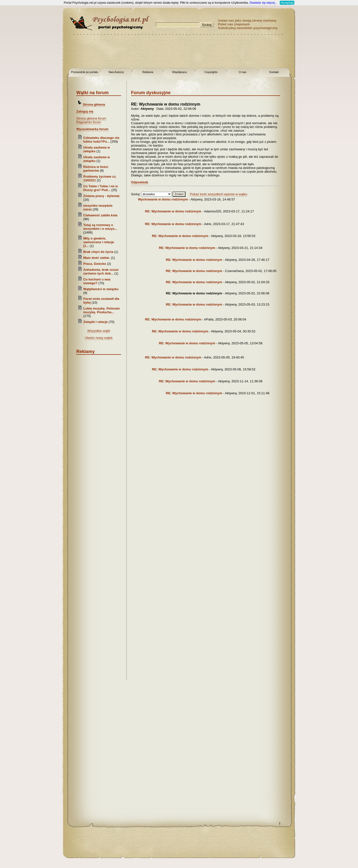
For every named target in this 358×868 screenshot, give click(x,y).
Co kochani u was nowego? (97, 281)
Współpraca (179, 72)
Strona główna (94, 104)
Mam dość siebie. (97, 258)
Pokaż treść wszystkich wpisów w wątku (219, 194)
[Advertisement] (20, 79)
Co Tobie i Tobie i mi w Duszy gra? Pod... (101, 188)
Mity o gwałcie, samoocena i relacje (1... (99, 242)
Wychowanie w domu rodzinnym (163, 199)
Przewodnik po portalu (85, 72)
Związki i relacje (95, 322)
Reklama (148, 72)
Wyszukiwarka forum (92, 129)
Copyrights (211, 72)
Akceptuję (287, 3)
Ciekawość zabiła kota (100, 215)
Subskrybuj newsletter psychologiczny (248, 28)
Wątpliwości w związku (101, 289)
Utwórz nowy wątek (99, 338)
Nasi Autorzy (116, 72)
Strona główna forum (91, 118)
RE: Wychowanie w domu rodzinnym (174, 211)
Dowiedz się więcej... (263, 3)
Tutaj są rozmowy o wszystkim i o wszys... (100, 227)
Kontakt (274, 72)
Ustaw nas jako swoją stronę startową (247, 20)
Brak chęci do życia (98, 252)
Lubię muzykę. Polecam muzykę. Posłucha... (102, 310)
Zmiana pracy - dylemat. (102, 196)
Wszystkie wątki (99, 331)
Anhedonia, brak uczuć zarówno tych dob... (101, 272)
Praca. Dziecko (95, 264)
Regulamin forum (89, 122)
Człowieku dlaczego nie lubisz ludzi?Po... (101, 140)
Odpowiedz (140, 182)
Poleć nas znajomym (234, 24)
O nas (243, 72)
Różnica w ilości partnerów (96, 169)
